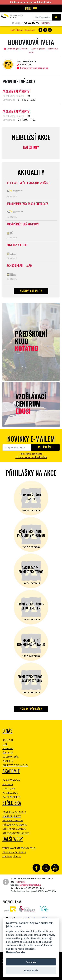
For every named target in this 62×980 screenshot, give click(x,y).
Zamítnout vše (31, 970)
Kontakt (8, 740)
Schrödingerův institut (16, 49)
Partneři (8, 748)
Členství (8, 753)
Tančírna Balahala (14, 812)
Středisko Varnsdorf (16, 833)
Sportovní (9, 789)
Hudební (8, 784)
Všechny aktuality (31, 291)
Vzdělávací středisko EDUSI (19, 848)
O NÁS (7, 731)
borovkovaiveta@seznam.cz (34, 68)
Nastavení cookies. (16, 952)
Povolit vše (31, 962)
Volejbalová (10, 793)
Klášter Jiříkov (12, 816)
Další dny (31, 147)
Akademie (11, 771)
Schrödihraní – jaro (19, 266)
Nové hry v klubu (17, 245)
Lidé (5, 744)
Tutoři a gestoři (38, 49)
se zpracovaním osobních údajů (31, 457)
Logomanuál (10, 757)
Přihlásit (45, 447)
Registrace (30, 30)
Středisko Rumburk (15, 825)
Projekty (8, 761)
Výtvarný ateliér (13, 820)
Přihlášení (17, 30)
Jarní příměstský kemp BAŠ (23, 224)
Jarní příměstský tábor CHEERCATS (28, 204)
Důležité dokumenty (15, 765)
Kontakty (46, 23)
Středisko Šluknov (14, 829)
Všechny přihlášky (31, 709)
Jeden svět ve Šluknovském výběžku (28, 183)
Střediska (12, 803)
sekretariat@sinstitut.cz (30, 885)
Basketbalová (11, 780)
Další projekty (11, 797)
